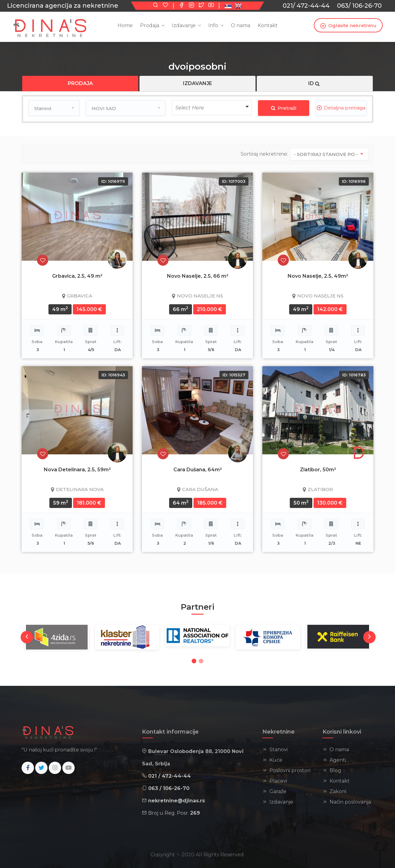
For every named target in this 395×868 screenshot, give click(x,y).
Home (125, 25)
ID (315, 83)
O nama (339, 749)
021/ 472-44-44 (306, 6)
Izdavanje (184, 25)
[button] (212, 108)
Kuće (276, 760)
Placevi (278, 781)
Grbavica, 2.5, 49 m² (77, 276)
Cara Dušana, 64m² (198, 470)
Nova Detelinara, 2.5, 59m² (77, 470)
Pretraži (284, 108)
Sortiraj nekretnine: (264, 154)
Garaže (278, 791)
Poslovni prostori (290, 770)
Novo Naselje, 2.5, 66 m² (198, 276)
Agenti (338, 760)
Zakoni (338, 791)
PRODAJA (80, 83)
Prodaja (150, 25)
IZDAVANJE (197, 83)
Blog (335, 770)
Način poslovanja (350, 802)
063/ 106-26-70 (359, 6)
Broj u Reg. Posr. (174, 813)
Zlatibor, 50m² (318, 470)
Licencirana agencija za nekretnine (63, 6)
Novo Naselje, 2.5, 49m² (318, 276)
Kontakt (268, 25)
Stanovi (279, 749)
